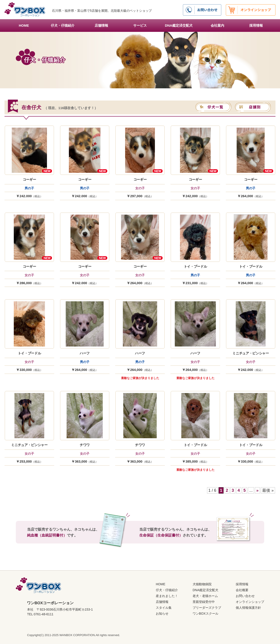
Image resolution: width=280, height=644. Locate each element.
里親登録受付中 (204, 602)
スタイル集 (164, 608)
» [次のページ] (257, 490)
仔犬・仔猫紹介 (63, 25)
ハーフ (85, 353)
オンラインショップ (250, 602)
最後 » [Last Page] (268, 490)
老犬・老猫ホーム (205, 596)
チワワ (85, 445)
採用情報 (256, 25)
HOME (24, 25)
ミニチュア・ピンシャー (251, 353)
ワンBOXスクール (205, 614)
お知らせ (162, 614)
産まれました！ (167, 596)
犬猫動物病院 (202, 584)
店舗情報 (101, 25)
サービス (140, 25)
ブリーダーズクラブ (207, 608)
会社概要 (242, 590)
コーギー (29, 179)
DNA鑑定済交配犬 (179, 25)
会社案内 (217, 25)
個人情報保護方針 (248, 608)
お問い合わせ (245, 596)
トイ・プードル (195, 266)
